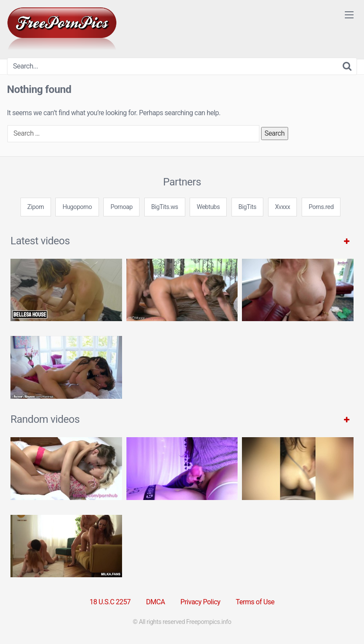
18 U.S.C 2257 (110, 602)
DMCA (155, 602)
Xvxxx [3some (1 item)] (283, 207)
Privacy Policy (201, 602)
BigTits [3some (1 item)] (247, 207)
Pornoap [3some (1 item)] (121, 207)
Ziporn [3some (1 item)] (36, 207)
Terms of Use (255, 602)
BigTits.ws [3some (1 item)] (165, 207)
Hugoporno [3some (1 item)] (77, 207)
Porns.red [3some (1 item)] (321, 207)
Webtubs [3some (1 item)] (208, 207)
